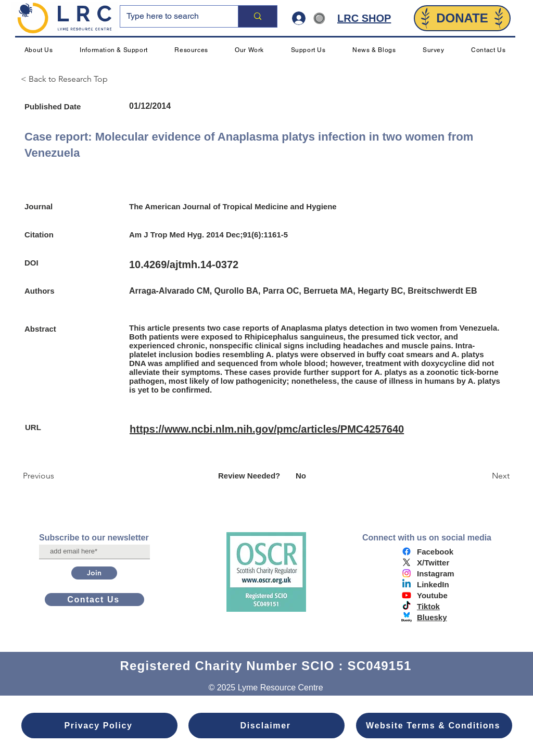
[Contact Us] (94, 600)
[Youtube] (407, 595)
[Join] (94, 573)
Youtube (432, 595)
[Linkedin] (407, 584)
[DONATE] (462, 18)
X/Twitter (433, 563)
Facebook (435, 552)
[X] (407, 562)
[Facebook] (407, 551)
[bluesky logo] (407, 617)
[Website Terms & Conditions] (434, 726)
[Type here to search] (171, 16)
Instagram (436, 574)
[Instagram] (407, 573)
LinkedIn (433, 584)
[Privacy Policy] (99, 726)
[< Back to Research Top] (69, 79)
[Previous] (57, 476)
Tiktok (428, 606)
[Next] (484, 476)
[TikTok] (407, 606)
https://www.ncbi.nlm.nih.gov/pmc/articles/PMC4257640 (267, 429)
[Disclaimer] (266, 726)
